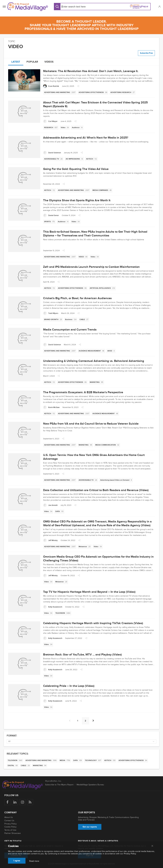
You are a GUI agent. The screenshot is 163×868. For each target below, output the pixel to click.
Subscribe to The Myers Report (59, 785)
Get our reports (90, 827)
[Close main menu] (152, 846)
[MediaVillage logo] (23, 785)
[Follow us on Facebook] (7, 802)
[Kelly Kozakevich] (53, 607)
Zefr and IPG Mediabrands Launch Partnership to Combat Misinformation (91, 267)
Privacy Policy (10, 824)
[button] (159, 7)
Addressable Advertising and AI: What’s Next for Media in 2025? (86, 138)
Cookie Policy (10, 827)
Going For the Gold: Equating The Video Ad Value (76, 169)
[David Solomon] (52, 153)
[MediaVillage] (28, 7)
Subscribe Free (146, 53)
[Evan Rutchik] (51, 86)
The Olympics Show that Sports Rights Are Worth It (77, 200)
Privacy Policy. (130, 854)
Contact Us (9, 821)
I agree (17, 861)
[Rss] (30, 802)
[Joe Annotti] (50, 505)
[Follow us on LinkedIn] (15, 802)
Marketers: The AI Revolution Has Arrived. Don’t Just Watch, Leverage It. (91, 71)
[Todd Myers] (51, 313)
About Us (9, 817)
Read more (34, 861)
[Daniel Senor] (51, 215)
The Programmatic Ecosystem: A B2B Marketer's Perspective (83, 392)
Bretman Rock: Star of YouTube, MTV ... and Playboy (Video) (82, 655)
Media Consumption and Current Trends (70, 330)
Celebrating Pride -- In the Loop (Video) (69, 686)
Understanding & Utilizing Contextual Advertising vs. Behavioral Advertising (94, 361)
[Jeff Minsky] (50, 540)
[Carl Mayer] (50, 121)
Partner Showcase (13, 833)
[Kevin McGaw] (51, 407)
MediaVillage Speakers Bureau (90, 785)
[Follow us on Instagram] (23, 802)
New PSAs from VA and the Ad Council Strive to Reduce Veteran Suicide (91, 424)
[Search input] (81, 7)
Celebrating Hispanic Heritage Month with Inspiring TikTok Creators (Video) (93, 623)
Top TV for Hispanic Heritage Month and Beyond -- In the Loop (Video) (89, 592)
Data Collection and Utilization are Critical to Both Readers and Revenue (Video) (96, 490)
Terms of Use (10, 830)
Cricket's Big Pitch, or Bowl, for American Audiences (77, 298)
